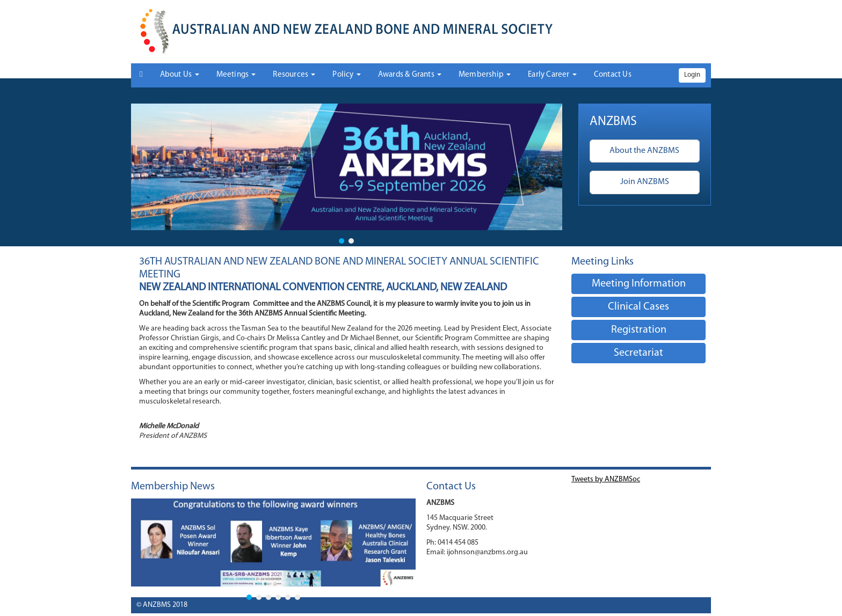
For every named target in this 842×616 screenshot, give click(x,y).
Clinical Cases (638, 307)
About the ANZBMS (644, 151)
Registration (639, 330)
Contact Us (613, 75)
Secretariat (638, 353)
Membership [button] (485, 75)
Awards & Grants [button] (410, 75)
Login (692, 75)
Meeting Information (639, 284)
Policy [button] (346, 75)
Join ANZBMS (645, 182)
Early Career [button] (552, 75)
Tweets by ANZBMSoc (606, 479)
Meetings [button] (236, 75)
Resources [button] (294, 75)
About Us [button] (180, 75)
